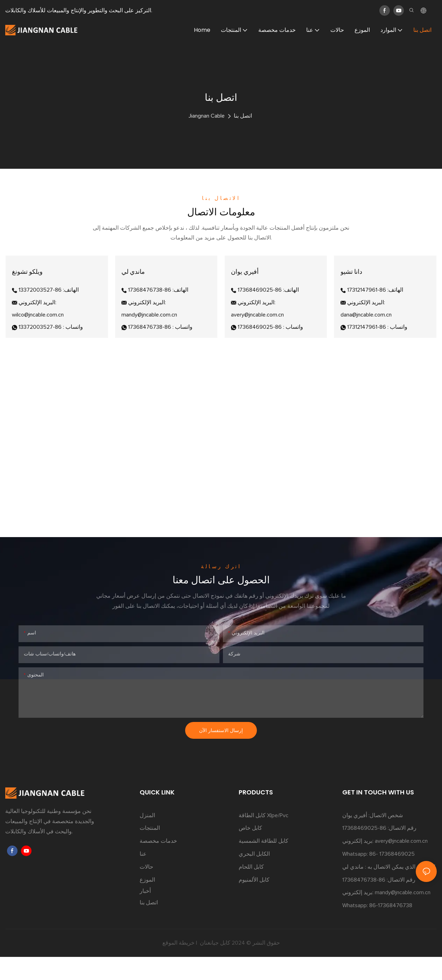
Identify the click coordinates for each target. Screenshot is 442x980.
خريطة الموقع (178, 966)
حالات (146, 890)
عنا (143, 877)
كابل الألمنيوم (254, 903)
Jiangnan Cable (207, 116)
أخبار (145, 914)
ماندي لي (136, 283)
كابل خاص (250, 851)
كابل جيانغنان (214, 966)
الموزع (147, 903)
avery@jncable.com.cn (401, 864)
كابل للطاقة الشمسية (264, 864)
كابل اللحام (251, 890)
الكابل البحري (254, 877)
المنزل (147, 839)
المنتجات (150, 851)
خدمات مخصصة (158, 864)
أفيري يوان (248, 283)
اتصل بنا (243, 116)
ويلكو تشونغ (30, 283)
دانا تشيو (355, 283)
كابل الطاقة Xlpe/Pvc (264, 839)
